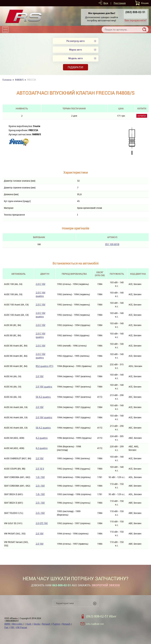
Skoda (37, 624)
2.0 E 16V (41, 284)
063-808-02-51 (62, 585)
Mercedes (18, 624)
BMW (7, 624)
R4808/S (19, 80)
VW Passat (22, 627)
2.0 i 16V (40, 486)
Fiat (7, 627)
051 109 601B (112, 244)
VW (12, 627)
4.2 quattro (42, 438)
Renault (46, 624)
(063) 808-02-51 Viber (101, 616)
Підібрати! (75, 67)
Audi (29, 624)
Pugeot (57, 624)
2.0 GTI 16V (42, 523)
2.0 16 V (40, 469)
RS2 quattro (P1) (44, 366)
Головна (7, 80)
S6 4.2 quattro (43, 397)
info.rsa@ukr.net (95, 624)
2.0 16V (40, 376)
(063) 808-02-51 (135, 12)
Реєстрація (120, 3)
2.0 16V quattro (44, 387)
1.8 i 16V (40, 477)
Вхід (106, 3)
